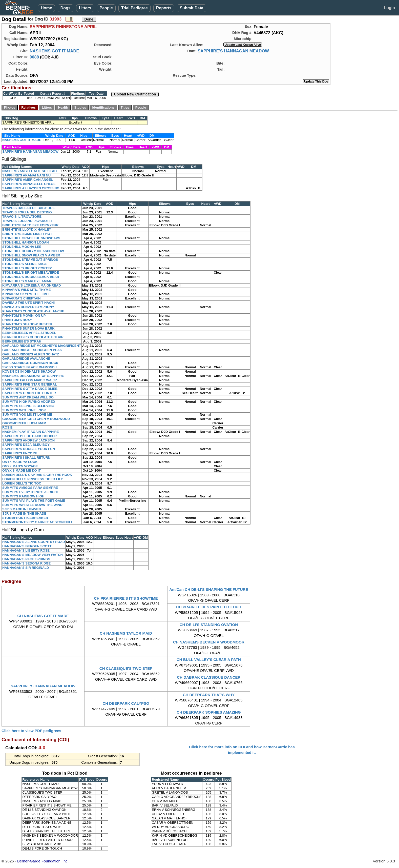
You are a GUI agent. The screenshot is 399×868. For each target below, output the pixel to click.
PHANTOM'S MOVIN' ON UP (24, 316)
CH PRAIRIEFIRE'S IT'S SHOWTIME (126, 598)
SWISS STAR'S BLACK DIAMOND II (30, 367)
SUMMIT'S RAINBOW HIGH (23, 496)
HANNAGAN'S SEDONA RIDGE (26, 563)
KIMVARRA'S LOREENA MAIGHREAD (31, 285)
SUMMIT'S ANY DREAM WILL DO (28, 397)
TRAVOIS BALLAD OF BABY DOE (29, 208)
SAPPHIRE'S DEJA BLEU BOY (26, 445)
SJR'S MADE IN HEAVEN (22, 509)
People (106, 8)
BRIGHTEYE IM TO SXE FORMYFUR (30, 225)
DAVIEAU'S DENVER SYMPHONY (28, 307)
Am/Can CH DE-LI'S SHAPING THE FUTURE (209, 589)
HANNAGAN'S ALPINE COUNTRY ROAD (34, 542)
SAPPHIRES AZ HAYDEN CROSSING (31, 188)
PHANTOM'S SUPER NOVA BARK (28, 328)
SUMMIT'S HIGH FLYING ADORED (29, 402)
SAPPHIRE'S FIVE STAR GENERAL (30, 384)
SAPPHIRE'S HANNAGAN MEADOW (233, 51)
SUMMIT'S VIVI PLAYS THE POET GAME (34, 501)
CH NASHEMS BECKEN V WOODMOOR (209, 642)
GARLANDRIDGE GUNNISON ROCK (30, 363)
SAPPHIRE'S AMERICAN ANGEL (28, 180)
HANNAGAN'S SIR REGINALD (26, 568)
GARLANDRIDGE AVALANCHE (26, 359)
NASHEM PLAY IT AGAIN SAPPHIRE (30, 432)
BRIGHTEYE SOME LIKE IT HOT (27, 234)
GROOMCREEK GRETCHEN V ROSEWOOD (36, 419)
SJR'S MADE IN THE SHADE (24, 513)
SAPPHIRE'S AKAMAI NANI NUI (27, 175)
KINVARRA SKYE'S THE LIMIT (26, 294)
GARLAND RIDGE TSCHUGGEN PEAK (32, 350)
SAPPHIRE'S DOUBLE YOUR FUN (29, 449)
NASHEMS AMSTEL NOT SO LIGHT (30, 171)
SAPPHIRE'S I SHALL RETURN (26, 458)
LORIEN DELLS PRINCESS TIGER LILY (33, 479)
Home (46, 8)
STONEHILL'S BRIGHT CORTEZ (27, 268)
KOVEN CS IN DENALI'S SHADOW (29, 371)
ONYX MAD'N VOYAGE (20, 466)
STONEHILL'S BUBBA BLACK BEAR (31, 277)
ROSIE (7, 427)
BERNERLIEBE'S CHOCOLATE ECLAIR (33, 337)
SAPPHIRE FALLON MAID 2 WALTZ (30, 380)
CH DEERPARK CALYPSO (126, 703)
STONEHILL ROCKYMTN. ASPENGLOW (33, 251)
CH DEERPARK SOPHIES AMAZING (209, 712)
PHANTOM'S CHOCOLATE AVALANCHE (33, 311)
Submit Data (191, 8)
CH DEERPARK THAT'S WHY (209, 695)
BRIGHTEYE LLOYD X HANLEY (27, 229)
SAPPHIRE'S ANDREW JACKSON (28, 440)
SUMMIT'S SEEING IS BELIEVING (28, 406)
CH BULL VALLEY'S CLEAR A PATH (209, 660)
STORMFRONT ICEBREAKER (25, 518)
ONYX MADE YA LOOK (20, 462)
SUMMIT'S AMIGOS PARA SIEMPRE (30, 488)
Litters (85, 8)
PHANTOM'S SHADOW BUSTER (27, 324)
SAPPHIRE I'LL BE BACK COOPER (29, 436)
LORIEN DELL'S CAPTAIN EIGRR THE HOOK (37, 475)
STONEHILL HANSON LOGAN (26, 242)
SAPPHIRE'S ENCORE (20, 453)
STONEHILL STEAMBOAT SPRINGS (30, 260)
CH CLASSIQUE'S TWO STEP (126, 668)
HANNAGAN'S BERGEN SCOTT (27, 546)
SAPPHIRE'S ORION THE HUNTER (29, 393)
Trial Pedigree (134, 8)
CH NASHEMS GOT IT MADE (43, 616)
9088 (34, 57)
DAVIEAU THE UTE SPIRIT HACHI (28, 303)
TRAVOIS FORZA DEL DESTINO (27, 212)
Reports (164, 8)
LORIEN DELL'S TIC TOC (22, 483)
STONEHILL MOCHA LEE (22, 247)
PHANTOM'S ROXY (17, 320)
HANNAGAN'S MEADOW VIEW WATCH (33, 555)
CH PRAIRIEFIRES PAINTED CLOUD (209, 607)
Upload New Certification (135, 94)
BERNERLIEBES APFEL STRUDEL (29, 333)
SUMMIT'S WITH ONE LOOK (24, 410)
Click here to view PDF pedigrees (31, 731)
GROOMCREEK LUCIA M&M (24, 423)
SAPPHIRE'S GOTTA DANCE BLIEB (30, 389)
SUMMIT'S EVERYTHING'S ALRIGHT (30, 492)
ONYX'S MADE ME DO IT (22, 470)
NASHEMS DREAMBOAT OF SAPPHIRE (33, 376)
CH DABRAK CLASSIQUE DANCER (209, 677)
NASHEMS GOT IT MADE (54, 51)
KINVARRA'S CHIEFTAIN (21, 298)
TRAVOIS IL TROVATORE (22, 217)
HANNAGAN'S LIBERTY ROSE (26, 550)
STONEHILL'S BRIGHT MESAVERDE (31, 272)
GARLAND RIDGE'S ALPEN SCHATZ (31, 354)
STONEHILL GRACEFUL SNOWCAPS (31, 238)
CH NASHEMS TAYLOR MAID (126, 633)
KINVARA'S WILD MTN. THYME (26, 290)
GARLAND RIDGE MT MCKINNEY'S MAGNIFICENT (42, 346)
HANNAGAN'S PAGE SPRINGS (26, 559)
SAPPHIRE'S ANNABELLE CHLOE (29, 184)
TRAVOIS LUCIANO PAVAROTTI (27, 221)
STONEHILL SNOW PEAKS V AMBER (31, 255)
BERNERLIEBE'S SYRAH (22, 341)
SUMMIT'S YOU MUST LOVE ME (27, 415)
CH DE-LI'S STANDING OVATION (209, 625)
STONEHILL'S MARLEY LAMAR (27, 281)
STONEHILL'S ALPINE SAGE (25, 264)
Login (389, 8)
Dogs (66, 8)
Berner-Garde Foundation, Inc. (43, 861)
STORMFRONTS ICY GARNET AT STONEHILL (38, 522)
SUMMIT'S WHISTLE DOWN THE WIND (32, 505)
